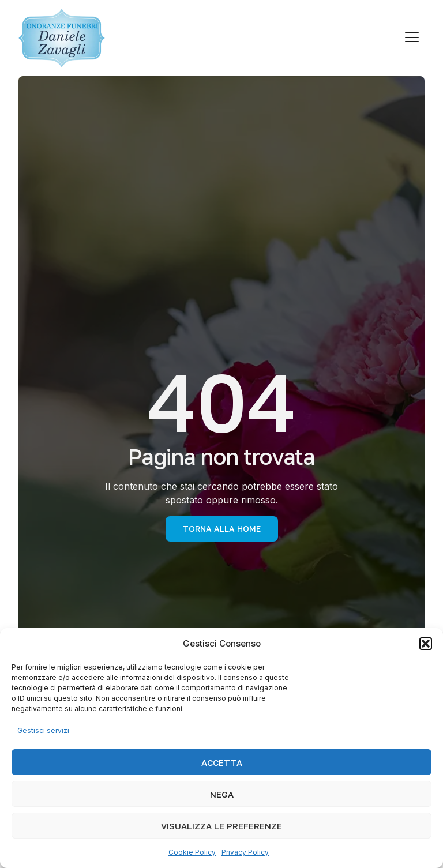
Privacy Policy (245, 852)
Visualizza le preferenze (221, 826)
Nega (222, 794)
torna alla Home (222, 529)
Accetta (222, 762)
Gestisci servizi (43, 730)
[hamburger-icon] (412, 38)
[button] (426, 644)
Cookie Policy (192, 852)
